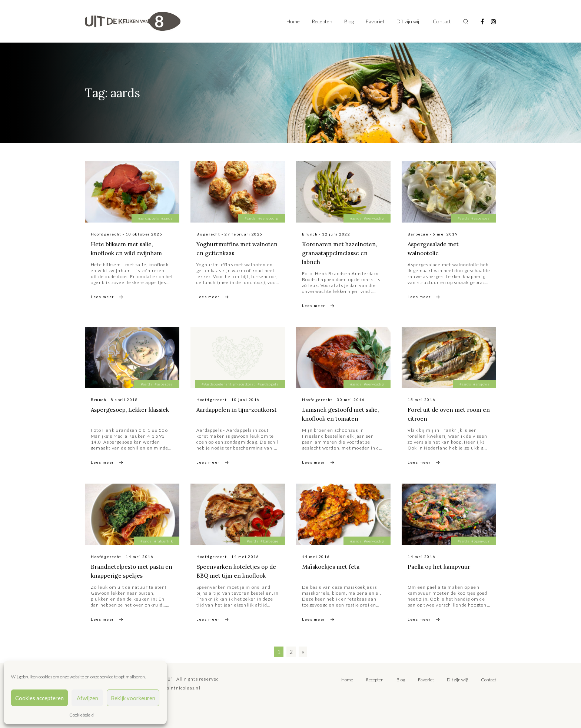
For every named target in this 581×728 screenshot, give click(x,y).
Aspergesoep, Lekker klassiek (132, 410)
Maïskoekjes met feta (333, 567)
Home (293, 21)
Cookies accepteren (39, 698)
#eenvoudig (268, 218)
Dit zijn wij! (409, 21)
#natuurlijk (163, 541)
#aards (167, 218)
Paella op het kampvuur (441, 567)
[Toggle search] (466, 21)
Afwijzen (87, 698)
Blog (349, 21)
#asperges (480, 218)
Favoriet (375, 21)
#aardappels (149, 218)
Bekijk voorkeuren (133, 698)
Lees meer (102, 297)
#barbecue (269, 541)
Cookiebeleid (82, 715)
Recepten (322, 21)
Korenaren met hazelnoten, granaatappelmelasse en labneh (341, 253)
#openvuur (480, 541)
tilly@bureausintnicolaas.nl (169, 688)
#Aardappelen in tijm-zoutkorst (228, 384)
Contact (442, 21)
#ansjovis (481, 384)
